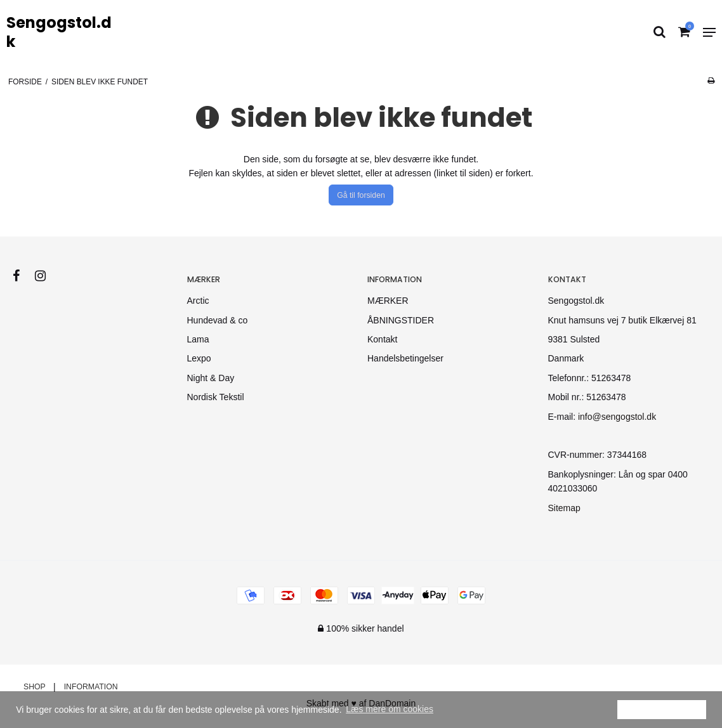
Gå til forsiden (361, 195)
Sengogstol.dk (59, 32)
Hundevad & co (218, 320)
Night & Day (211, 378)
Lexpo (199, 358)
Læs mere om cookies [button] (390, 709)
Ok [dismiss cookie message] (662, 709)
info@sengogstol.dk (617, 417)
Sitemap (564, 508)
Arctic (198, 301)
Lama (198, 339)
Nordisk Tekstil (216, 397)
